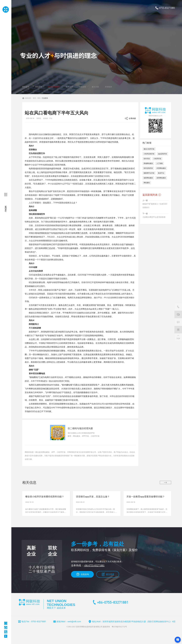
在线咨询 (85, 575)
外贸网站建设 (161, 169)
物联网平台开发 (149, 174)
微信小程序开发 (149, 150)
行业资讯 (45, 99)
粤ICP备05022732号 (119, 627)
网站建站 (147, 183)
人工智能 (160, 164)
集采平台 (161, 174)
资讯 (39, 99)
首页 (34, 99)
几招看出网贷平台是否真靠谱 (154, 218)
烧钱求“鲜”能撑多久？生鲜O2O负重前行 (155, 206)
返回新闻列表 (150, 196)
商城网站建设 (148, 164)
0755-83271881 (167, 8)
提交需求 (110, 575)
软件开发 (147, 159)
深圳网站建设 (161, 179)
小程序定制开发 (149, 155)
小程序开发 (157, 159)
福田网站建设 (148, 179)
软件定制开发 (148, 169)
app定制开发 (162, 155)
